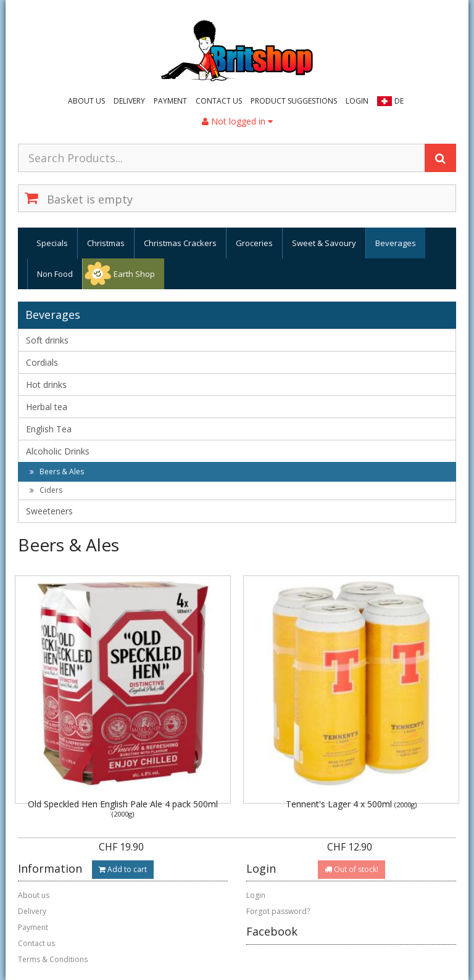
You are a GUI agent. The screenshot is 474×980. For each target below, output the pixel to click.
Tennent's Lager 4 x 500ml (351, 804)
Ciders (46, 490)
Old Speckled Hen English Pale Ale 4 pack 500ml (123, 808)
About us (86, 101)
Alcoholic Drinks (58, 451)
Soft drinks (47, 340)
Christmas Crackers (180, 243)
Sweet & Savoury (324, 243)
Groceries (254, 243)
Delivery (129, 101)
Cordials (42, 362)
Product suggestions (294, 101)
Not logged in (237, 121)
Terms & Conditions (53, 959)
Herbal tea (47, 407)
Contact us (219, 101)
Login (357, 101)
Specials (52, 243)
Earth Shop (134, 274)
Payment (170, 101)
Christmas (106, 243)
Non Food (55, 274)
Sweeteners (49, 511)
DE (399, 101)
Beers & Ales (57, 471)
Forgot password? (278, 911)
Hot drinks (46, 385)
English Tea (49, 429)
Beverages (396, 243)
